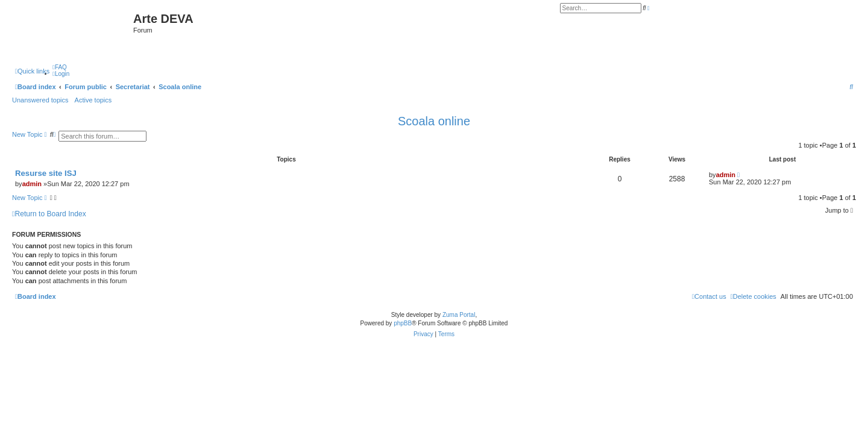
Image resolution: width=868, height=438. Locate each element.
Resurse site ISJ (46, 173)
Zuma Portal (459, 315)
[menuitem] (60, 67)
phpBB (403, 323)
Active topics (93, 100)
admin (32, 184)
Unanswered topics (40, 100)
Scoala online (434, 121)
